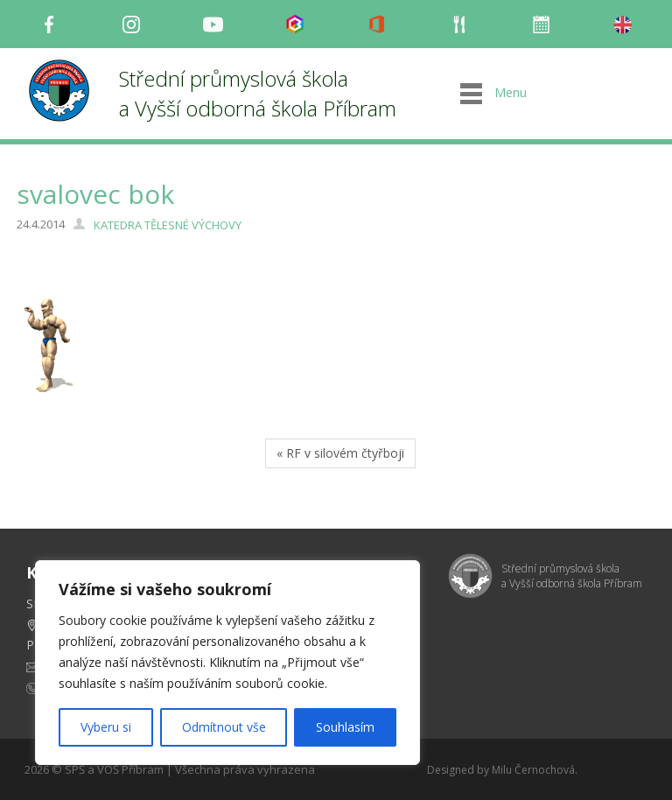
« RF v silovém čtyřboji (340, 453)
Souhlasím (345, 727)
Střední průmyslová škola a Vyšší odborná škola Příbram (258, 93)
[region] (227, 663)
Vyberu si (106, 727)
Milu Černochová (533, 770)
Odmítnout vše (224, 727)
